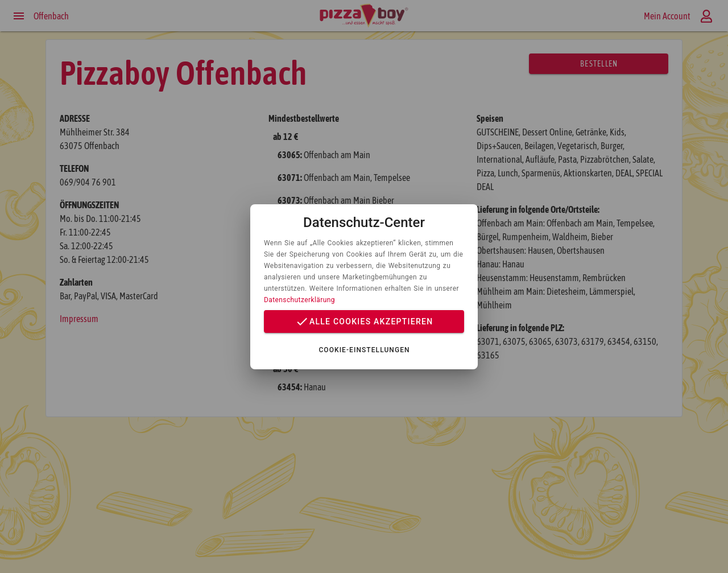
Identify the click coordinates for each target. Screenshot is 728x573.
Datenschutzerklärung (299, 300)
